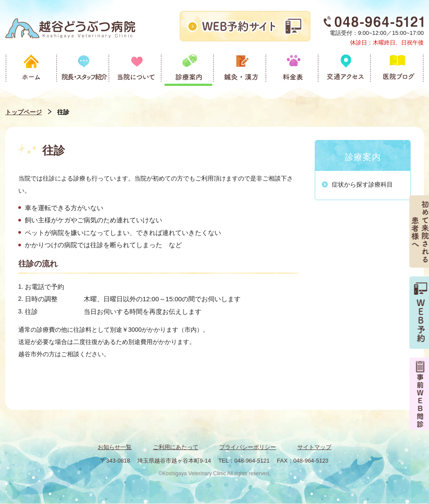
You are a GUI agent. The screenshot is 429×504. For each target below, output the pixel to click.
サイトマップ (314, 447)
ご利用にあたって (176, 447)
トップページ (24, 112)
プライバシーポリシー (248, 447)
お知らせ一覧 (115, 447)
